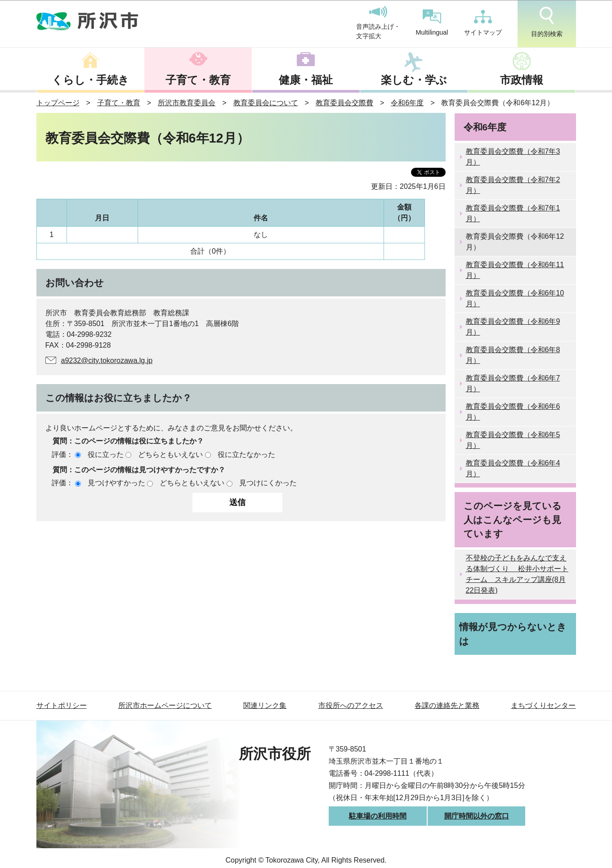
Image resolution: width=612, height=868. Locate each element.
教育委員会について (266, 103)
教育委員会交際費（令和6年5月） (513, 440)
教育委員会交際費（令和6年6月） (513, 412)
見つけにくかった (268, 483)
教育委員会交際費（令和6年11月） (515, 270)
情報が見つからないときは (513, 634)
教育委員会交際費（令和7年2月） (513, 185)
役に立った (106, 454)
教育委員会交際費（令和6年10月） (515, 298)
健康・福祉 (306, 80)
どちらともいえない (170, 454)
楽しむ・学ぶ (414, 80)
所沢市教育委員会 (187, 103)
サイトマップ (483, 23)
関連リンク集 (265, 705)
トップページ (58, 103)
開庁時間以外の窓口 (477, 816)
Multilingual (432, 23)
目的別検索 (547, 22)
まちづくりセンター (543, 705)
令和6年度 (407, 103)
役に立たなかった (246, 454)
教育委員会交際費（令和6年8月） (513, 355)
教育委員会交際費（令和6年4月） (513, 468)
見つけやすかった (116, 483)
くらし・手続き (90, 80)
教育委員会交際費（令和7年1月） (513, 213)
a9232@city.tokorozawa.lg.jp (107, 360)
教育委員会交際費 (344, 103)
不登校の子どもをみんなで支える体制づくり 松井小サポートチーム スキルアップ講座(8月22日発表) (517, 574)
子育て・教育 (198, 80)
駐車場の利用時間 (378, 816)
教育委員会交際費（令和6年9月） (513, 327)
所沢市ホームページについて (165, 705)
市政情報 (522, 80)
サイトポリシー (62, 705)
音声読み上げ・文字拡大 (378, 23)
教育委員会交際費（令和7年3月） (513, 157)
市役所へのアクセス (351, 705)
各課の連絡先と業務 (447, 705)
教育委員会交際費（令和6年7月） (513, 383)
